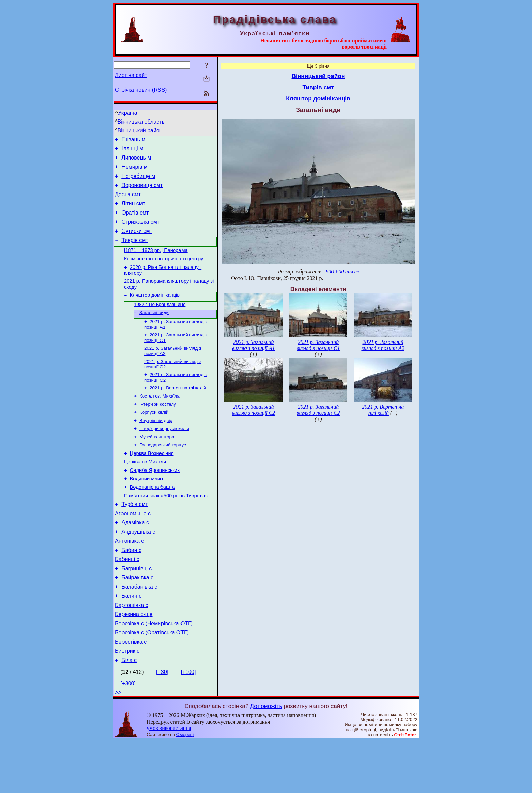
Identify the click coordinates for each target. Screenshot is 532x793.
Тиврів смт (135, 252)
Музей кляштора (157, 464)
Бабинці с (127, 600)
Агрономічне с (133, 549)
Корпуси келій (154, 437)
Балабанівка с (139, 631)
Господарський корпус (163, 472)
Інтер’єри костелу (158, 428)
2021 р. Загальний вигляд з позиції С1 (318, 345)
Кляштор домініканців (155, 312)
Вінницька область (141, 122)
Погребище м (138, 181)
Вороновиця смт (142, 191)
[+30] (162, 724)
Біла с (129, 712)
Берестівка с (131, 692)
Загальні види (154, 331)
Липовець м (136, 161)
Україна (128, 113)
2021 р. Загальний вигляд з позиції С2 (254, 410)
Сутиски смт (137, 242)
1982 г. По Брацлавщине (160, 322)
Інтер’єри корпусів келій (164, 455)
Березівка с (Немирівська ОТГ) (154, 671)
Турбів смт (135, 539)
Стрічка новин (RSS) (141, 90)
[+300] (128, 735)
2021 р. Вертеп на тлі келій (178, 411)
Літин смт (133, 212)
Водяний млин (147, 510)
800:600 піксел (342, 271)
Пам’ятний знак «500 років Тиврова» (166, 529)
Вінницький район (140, 131)
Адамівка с (135, 559)
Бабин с (131, 590)
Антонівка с (129, 580)
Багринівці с (137, 610)
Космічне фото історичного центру (163, 273)
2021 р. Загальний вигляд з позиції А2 (383, 345)
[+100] (188, 724)
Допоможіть (266, 758)
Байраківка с (137, 620)
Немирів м (135, 171)
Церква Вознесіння (152, 482)
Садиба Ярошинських (155, 501)
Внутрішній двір (156, 446)
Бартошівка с (132, 651)
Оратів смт (135, 222)
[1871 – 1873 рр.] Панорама (156, 263)
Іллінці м (132, 151)
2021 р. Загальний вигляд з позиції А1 (253, 345)
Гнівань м (133, 140)
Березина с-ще (134, 661)
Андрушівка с (138, 569)
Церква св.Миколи (145, 491)
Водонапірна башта (153, 520)
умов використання (169, 780)
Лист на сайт (131, 75)
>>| (119, 744)
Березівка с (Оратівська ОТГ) (152, 681)
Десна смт (128, 201)
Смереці (185, 786)
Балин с (131, 641)
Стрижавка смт (140, 232)
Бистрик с (127, 702)
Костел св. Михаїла (160, 419)
